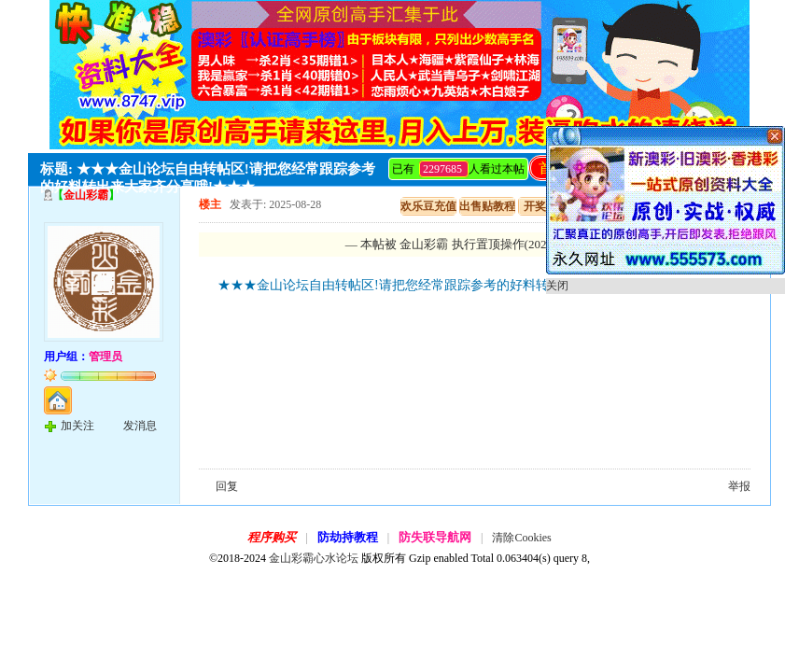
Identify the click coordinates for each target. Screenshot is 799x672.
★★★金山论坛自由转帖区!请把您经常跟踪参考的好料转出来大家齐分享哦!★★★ (457, 285)
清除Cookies (521, 538)
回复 (227, 486)
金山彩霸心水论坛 (314, 558)
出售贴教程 (487, 206)
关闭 (557, 286)
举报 (739, 486)
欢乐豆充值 (428, 206)
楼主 (210, 204)
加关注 (77, 426)
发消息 (140, 426)
